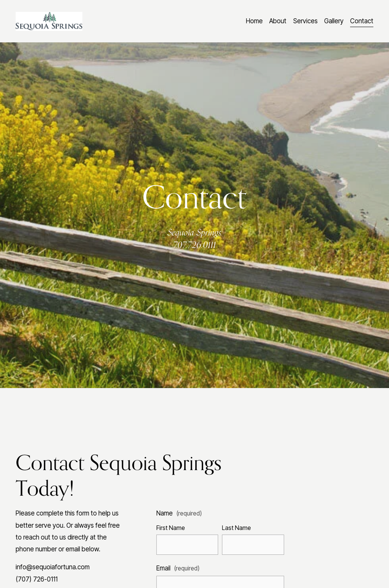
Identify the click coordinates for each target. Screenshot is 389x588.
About (278, 21)
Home (254, 21)
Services (305, 21)
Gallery (334, 21)
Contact (362, 21)
